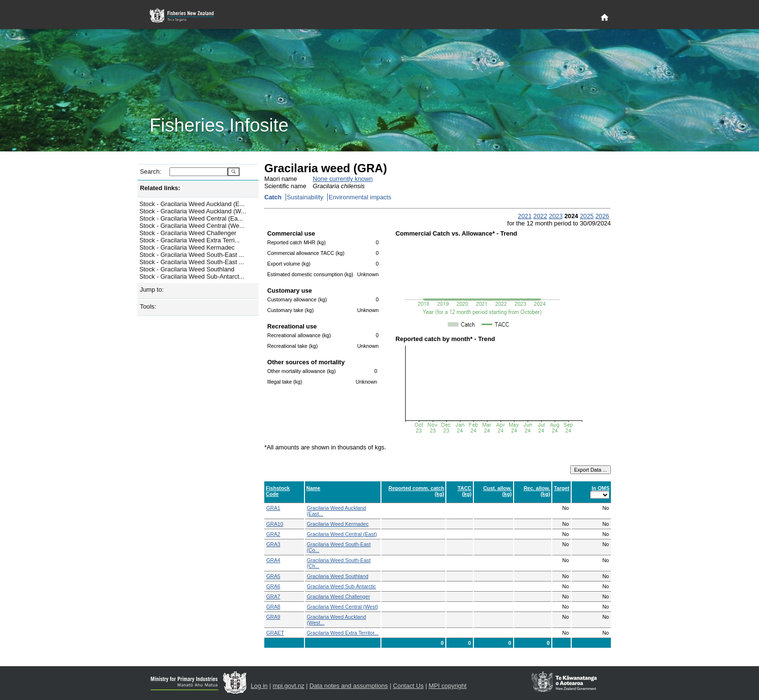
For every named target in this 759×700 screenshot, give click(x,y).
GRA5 (273, 576)
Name (313, 488)
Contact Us (408, 686)
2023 (556, 216)
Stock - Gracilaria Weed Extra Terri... (190, 240)
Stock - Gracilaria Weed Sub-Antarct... (192, 276)
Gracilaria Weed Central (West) (343, 607)
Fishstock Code (278, 491)
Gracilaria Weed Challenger (339, 596)
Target (562, 488)
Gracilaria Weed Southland (338, 576)
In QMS (600, 488)
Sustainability (305, 197)
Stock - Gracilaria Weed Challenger (188, 233)
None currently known (343, 179)
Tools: (148, 306)
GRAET (275, 633)
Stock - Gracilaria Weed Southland (187, 269)
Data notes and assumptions (349, 686)
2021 (525, 216)
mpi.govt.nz (288, 686)
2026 (602, 216)
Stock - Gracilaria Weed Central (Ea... (191, 218)
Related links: (160, 188)
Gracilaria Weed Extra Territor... (343, 633)
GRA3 (273, 544)
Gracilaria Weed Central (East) (342, 534)
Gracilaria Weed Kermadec (338, 524)
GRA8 (273, 607)
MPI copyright (448, 686)
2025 (587, 216)
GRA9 (273, 617)
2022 (540, 216)
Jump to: (152, 290)
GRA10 (275, 524)
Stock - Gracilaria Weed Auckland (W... (193, 211)
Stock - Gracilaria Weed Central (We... (192, 226)
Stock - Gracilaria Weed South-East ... (192, 255)
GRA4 (273, 560)
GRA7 (273, 596)
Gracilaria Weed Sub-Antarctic (342, 586)
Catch (273, 197)
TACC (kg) (464, 491)
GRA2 (273, 534)
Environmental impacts (360, 197)
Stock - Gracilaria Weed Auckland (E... (192, 204)
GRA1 (273, 508)
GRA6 (273, 586)
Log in (259, 686)
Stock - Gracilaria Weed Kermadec (187, 247)
